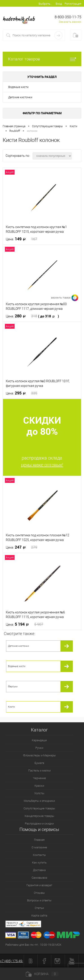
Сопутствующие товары (39, 808)
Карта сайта (39, 916)
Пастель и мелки (39, 771)
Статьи (39, 908)
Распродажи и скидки (39, 824)
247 (22, 547)
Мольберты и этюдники (39, 801)
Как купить (39, 863)
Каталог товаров (42, 59)
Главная (39, 840)
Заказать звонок (70, 22)
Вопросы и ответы (39, 900)
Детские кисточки (20, 97)
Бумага (39, 763)
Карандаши (39, 740)
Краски (39, 786)
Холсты (39, 793)
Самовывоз (39, 878)
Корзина (42, 974)
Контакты (39, 855)
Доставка (39, 870)
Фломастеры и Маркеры (39, 755)
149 (22, 239)
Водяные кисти (18, 87)
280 (32, 316)
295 (22, 393)
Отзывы (39, 893)
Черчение (39, 778)
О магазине (39, 847)
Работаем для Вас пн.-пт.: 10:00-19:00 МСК (33, 945)
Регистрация (73, 4)
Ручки (39, 748)
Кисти (11, 707)
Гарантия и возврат (39, 885)
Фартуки (13, 687)
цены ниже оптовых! (42, 465)
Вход (59, 4)
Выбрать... (45, 4)
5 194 (25, 624)
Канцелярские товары (39, 816)
